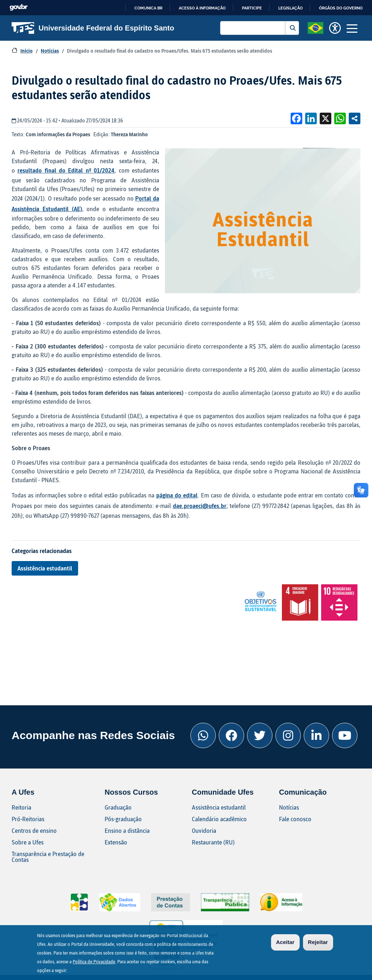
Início (27, 51)
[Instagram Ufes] (288, 735)
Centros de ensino (34, 830)
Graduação (118, 807)
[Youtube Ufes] (345, 735)
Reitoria (21, 807)
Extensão (116, 842)
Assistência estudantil (45, 568)
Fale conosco (295, 819)
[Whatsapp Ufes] (203, 735)
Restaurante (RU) (213, 842)
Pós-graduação (123, 819)
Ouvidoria (204, 830)
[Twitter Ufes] (260, 735)
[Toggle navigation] (352, 28)
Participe (252, 8)
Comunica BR (148, 8)
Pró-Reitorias (28, 819)
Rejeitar (318, 943)
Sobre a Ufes (28, 842)
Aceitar (285, 943)
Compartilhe (355, 118)
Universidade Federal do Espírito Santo (93, 28)
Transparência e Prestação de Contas (48, 857)
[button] (316, 27)
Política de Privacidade (94, 963)
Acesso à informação (202, 8)
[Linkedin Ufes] (316, 735)
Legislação (290, 8)
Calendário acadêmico (219, 819)
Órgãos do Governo (341, 8)
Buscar (292, 28)
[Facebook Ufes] (231, 735)
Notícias (50, 51)
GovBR (19, 7)
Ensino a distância (127, 830)
